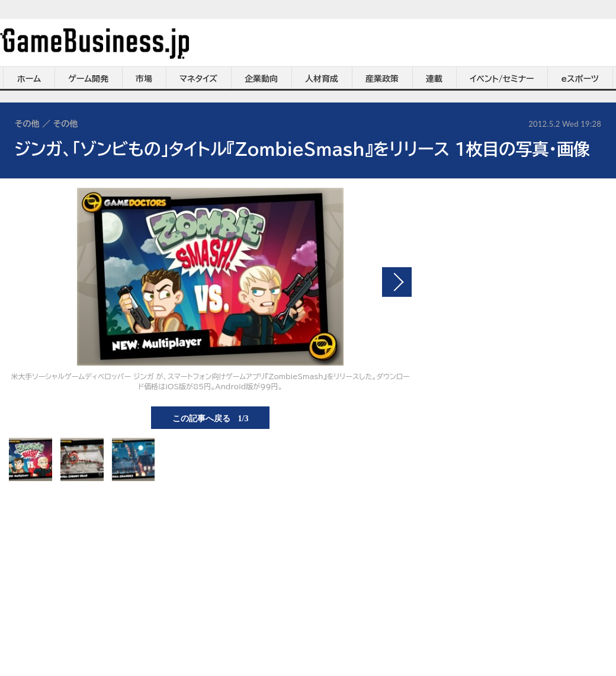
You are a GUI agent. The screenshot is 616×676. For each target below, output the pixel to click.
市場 (144, 79)
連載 (434, 79)
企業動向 (261, 79)
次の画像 (397, 282)
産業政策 (382, 79)
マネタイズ (198, 79)
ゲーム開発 (88, 79)
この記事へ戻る (211, 418)
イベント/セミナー (502, 79)
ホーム (29, 79)
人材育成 (322, 79)
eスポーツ (580, 79)
